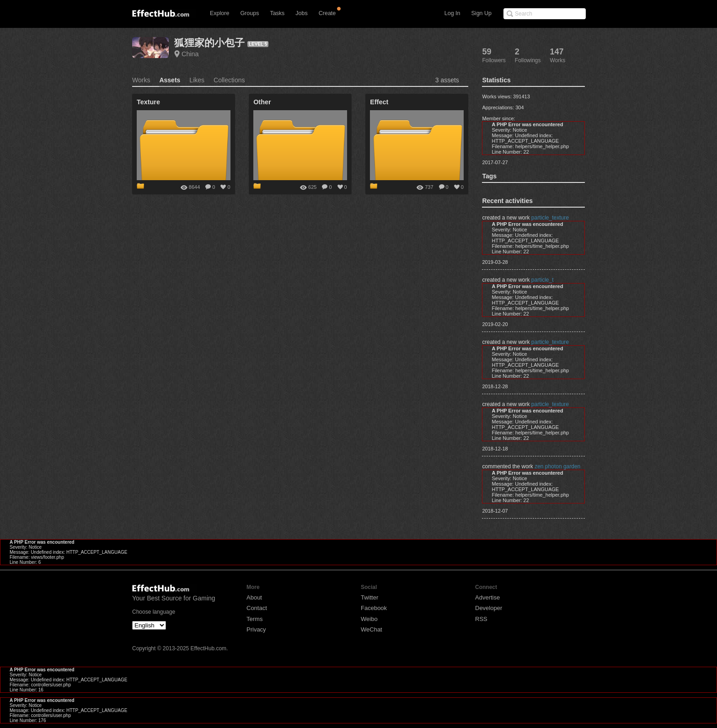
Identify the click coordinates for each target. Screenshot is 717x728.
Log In (452, 13)
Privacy (256, 629)
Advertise (487, 597)
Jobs (301, 13)
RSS (481, 619)
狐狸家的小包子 (209, 43)
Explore (219, 13)
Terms (254, 619)
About (254, 597)
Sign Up (482, 13)
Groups (249, 13)
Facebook (374, 608)
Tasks (277, 13)
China (190, 54)
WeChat (372, 629)
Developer (489, 608)
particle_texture (550, 218)
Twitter (369, 597)
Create (327, 13)
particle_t (543, 280)
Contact (257, 608)
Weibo (369, 619)
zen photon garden (557, 466)
